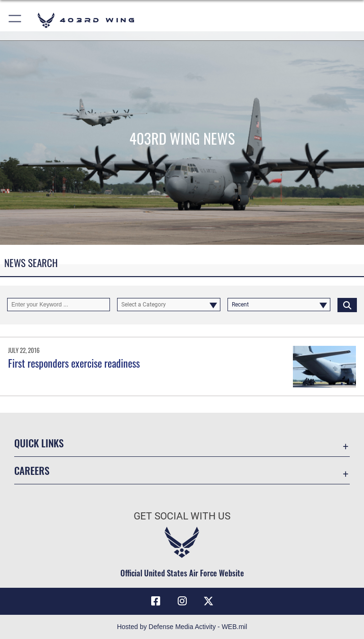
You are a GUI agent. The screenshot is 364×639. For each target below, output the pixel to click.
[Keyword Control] (59, 305)
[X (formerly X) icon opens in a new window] (209, 601)
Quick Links (39, 443)
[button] (15, 20)
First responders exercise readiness (74, 363)
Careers (32, 470)
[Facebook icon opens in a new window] (155, 601)
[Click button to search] (347, 305)
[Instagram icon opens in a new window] (182, 601)
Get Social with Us (182, 516)
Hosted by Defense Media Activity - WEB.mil (182, 627)
